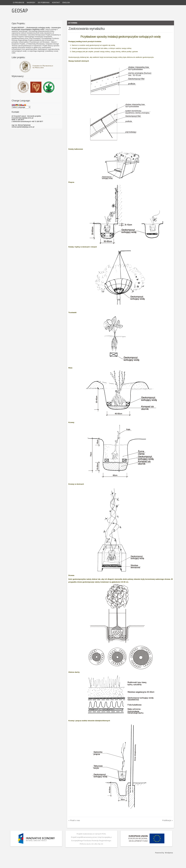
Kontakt (56, 3)
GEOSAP (20, 11)
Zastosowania (73, 23)
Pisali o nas (74, 820)
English (66, 3)
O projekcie (19, 3)
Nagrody (31, 3)
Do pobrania (44, 3)
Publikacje (167, 820)
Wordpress (169, 853)
